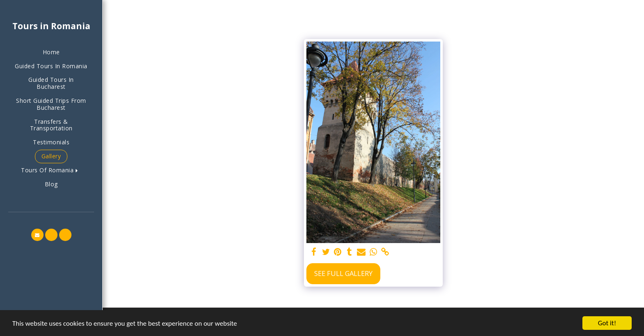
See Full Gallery (343, 273)
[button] (51, 170)
